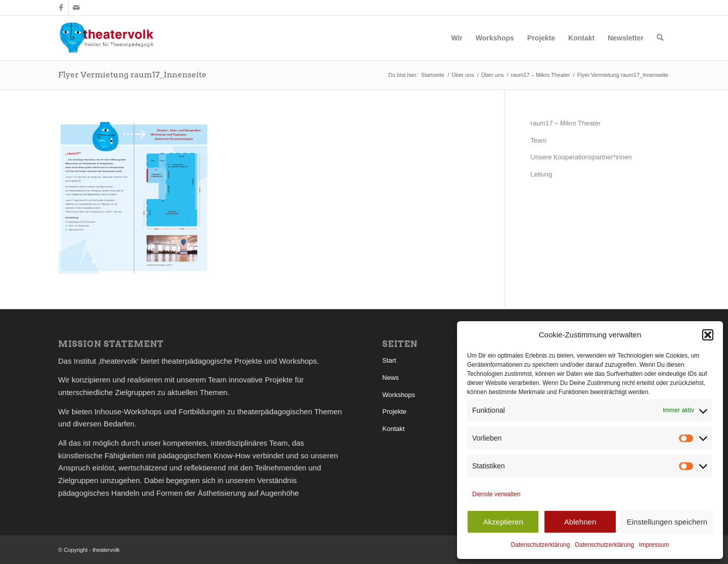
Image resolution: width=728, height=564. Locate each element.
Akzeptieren (503, 522)
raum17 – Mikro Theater (565, 123)
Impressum (654, 545)
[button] (708, 335)
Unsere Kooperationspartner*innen (581, 157)
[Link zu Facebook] (61, 8)
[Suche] (660, 38)
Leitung (541, 174)
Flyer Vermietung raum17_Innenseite (132, 75)
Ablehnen (580, 522)
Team (538, 140)
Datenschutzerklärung (541, 545)
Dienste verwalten (496, 494)
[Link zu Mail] (76, 8)
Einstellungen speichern (667, 522)
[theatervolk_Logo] (107, 38)
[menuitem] (457, 38)
